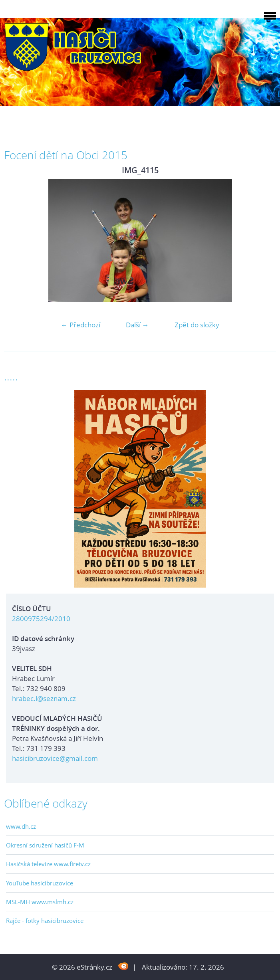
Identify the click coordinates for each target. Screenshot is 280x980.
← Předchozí (81, 325)
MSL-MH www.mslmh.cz (40, 902)
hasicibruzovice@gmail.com (55, 758)
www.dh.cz (21, 826)
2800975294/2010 (41, 619)
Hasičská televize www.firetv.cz (48, 864)
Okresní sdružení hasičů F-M (45, 845)
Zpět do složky (197, 325)
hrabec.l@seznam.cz (44, 698)
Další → (137, 325)
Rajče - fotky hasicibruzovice (45, 921)
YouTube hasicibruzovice (40, 883)
